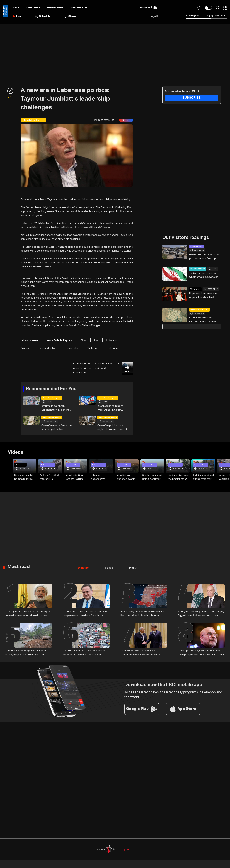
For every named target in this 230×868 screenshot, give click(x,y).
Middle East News (198, 269)
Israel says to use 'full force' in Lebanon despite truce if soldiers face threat (86, 613)
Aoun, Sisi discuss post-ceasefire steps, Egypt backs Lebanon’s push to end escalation (201, 614)
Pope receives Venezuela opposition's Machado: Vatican (204, 296)
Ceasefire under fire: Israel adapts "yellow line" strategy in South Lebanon (57, 428)
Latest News (33, 8)
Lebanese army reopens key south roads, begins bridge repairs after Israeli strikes (26, 653)
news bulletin (55, 8)
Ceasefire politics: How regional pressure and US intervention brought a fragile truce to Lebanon (112, 428)
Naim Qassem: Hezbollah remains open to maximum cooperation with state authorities (28, 614)
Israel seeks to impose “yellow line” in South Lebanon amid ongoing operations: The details (111, 408)
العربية (154, 16)
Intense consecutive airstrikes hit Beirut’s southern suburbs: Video (101, 477)
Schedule (43, 16)
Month (132, 567)
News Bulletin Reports (52, 398)
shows (70, 16)
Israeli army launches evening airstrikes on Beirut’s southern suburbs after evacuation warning (127, 477)
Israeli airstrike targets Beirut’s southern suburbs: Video (76, 477)
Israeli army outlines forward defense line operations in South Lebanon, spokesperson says (142, 614)
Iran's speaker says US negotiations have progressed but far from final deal (201, 652)
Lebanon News (197, 247)
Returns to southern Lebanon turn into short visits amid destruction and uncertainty (57, 408)
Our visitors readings (186, 238)
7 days (108, 567)
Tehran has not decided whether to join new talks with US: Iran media (204, 275)
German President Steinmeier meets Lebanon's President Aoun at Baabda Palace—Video (178, 477)
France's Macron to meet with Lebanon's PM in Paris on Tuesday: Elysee (140, 653)
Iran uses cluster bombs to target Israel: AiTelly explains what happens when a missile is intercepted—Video (24, 477)
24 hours (83, 567)
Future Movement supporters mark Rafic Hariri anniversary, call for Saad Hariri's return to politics (204, 477)
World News (195, 289)
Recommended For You (51, 389)
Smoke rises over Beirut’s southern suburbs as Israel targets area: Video (152, 477)
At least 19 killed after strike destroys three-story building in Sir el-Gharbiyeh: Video (50, 477)
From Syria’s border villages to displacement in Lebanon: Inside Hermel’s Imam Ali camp (204, 320)
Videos (15, 452)
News (16, 8)
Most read (19, 566)
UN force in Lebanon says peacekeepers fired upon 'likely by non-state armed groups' (204, 257)
